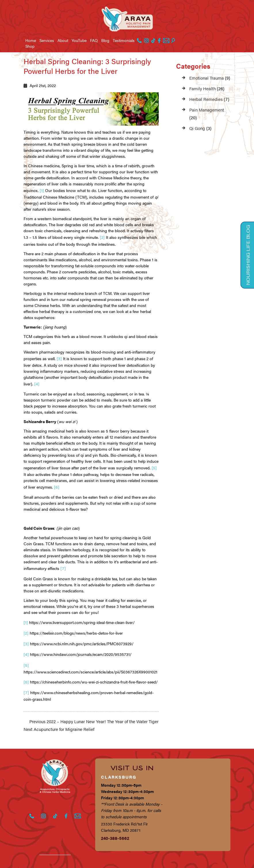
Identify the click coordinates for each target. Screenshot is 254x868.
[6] (57, 480)
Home (31, 40)
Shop (30, 46)
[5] (154, 462)
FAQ (94, 40)
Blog (105, 40)
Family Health (203, 88)
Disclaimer (94, 861)
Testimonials (124, 40)
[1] (42, 190)
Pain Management (207, 110)
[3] (59, 355)
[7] (63, 560)
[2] (102, 235)
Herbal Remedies (206, 99)
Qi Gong (197, 128)
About (63, 40)
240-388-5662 (115, 821)
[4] (37, 379)
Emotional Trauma (207, 78)
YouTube (79, 40)
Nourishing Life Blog (248, 253)
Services (47, 40)
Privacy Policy (29, 861)
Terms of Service (63, 861)
